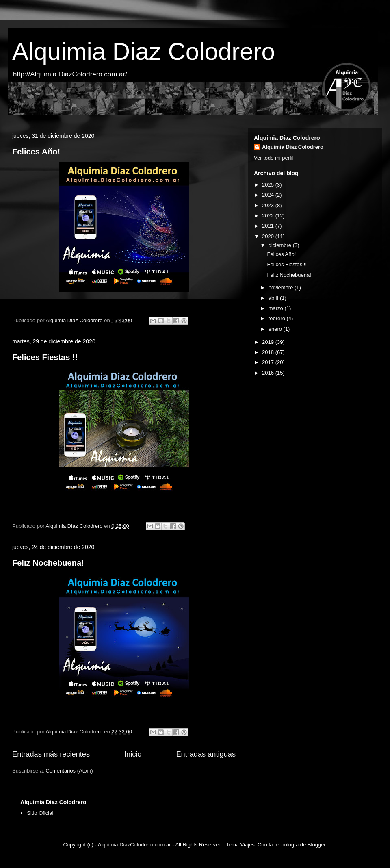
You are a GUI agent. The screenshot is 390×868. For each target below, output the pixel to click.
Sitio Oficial (40, 813)
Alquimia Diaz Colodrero (144, 51)
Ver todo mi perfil (274, 158)
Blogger (316, 845)
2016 (269, 373)
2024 (269, 195)
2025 (269, 185)
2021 (269, 226)
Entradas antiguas (206, 754)
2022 (269, 216)
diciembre (281, 245)
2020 (269, 236)
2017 (269, 362)
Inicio (133, 754)
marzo (277, 308)
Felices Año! (36, 152)
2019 (269, 342)
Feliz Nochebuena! (48, 563)
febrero (278, 318)
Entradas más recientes (51, 754)
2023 (269, 205)
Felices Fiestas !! (45, 357)
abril (274, 298)
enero (276, 329)
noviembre (282, 288)
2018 (269, 352)
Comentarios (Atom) (69, 771)
